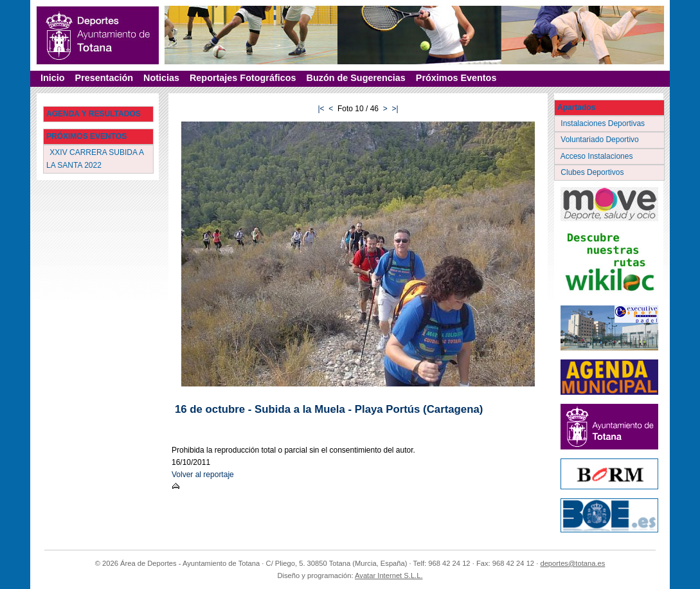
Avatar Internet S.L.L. (389, 575)
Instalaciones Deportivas (604, 123)
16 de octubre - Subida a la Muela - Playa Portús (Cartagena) (329, 409)
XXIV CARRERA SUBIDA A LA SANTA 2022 (95, 159)
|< (321, 109)
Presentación (104, 78)
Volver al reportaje (203, 475)
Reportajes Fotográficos (243, 78)
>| (395, 109)
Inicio (53, 78)
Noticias (161, 78)
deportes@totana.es (572, 563)
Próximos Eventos (456, 78)
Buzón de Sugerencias (356, 78)
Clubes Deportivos (593, 172)
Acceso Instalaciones (598, 156)
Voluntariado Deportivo (601, 140)
